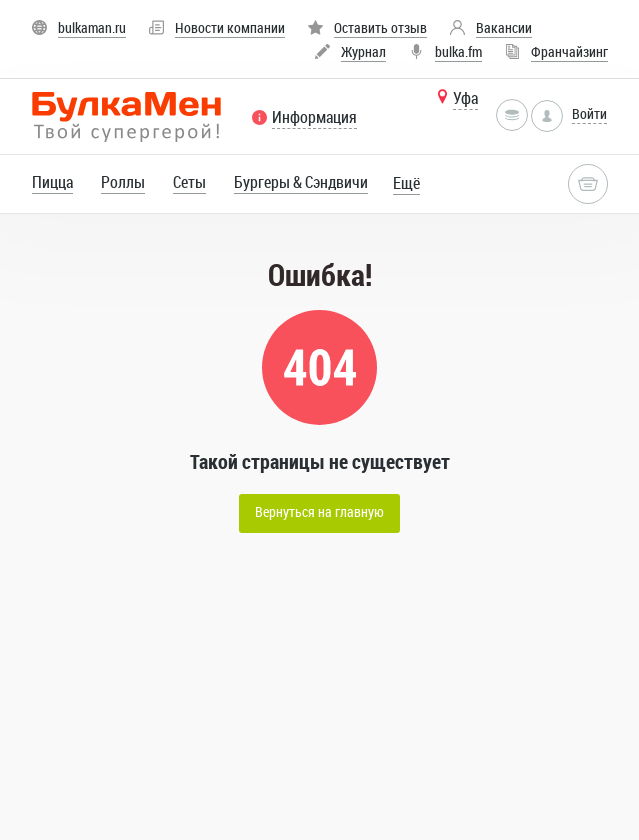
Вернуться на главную (319, 511)
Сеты (189, 182)
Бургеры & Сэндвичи (301, 182)
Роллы (123, 182)
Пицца (52, 182)
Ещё (406, 183)
